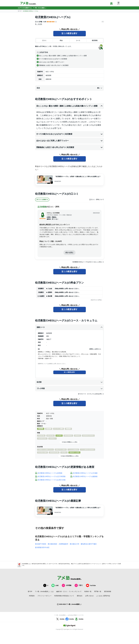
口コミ (44, 40)
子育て (79, 585)
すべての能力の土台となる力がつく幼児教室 (69, 134)
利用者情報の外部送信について (64, 596)
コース (78, 40)
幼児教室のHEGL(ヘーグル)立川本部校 (52, 476)
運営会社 (80, 596)
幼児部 (70, 382)
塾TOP (20, 11)
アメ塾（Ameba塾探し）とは (44, 591)
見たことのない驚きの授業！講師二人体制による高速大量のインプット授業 (69, 106)
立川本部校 (42, 207)
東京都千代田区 (41, 544)
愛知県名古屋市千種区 (89, 544)
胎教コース (70, 327)
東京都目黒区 (52, 544)
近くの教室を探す (69, 33)
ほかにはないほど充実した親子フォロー (69, 141)
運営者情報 (108, 591)
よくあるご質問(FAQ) (103, 596)
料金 (61, 40)
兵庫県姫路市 (63, 544)
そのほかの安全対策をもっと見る (69, 456)
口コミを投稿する (42, 200)
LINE (55, 585)
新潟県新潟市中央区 (42, 547)
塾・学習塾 (39, 24)
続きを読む (69, 253)
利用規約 (32, 596)
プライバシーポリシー (44, 596)
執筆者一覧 (88, 591)
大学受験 (67, 585)
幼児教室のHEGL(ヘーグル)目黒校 (50, 473)
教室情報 (95, 40)
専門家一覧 (98, 591)
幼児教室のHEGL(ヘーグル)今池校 (85, 473)
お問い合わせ (89, 596)
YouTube (91, 585)
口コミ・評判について (96, 200)
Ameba (60, 619)
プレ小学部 (70, 389)
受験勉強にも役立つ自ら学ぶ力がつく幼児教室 (69, 147)
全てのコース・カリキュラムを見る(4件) (91, 394)
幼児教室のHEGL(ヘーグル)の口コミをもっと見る (88, 262)
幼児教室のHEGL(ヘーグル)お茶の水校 (52, 480)
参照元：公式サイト (95, 349)
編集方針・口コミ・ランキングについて (69, 591)
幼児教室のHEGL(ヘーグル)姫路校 (85, 476)
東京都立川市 (74, 544)
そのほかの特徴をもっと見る (69, 442)
